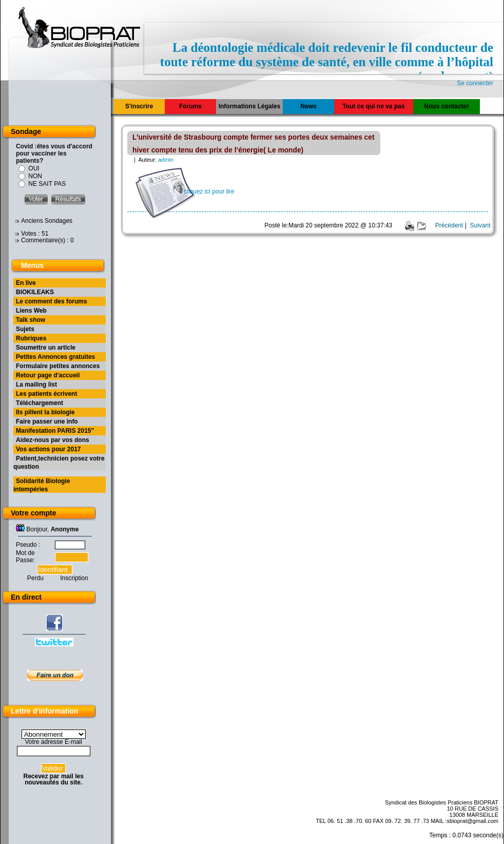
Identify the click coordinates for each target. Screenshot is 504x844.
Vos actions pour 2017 (49, 449)
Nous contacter (446, 106)
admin (166, 160)
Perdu (35, 578)
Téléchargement (40, 403)
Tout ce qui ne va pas (373, 106)
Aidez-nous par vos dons (53, 440)
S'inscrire (139, 106)
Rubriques (31, 338)
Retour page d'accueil (48, 375)
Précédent (449, 225)
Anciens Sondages (47, 221)
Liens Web (31, 311)
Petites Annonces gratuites (55, 357)
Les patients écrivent (46, 394)
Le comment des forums (52, 301)
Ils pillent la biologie (45, 412)
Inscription (74, 578)
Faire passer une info (47, 421)
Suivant (480, 225)
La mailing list (36, 385)
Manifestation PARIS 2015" (55, 431)
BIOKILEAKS (35, 292)
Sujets (25, 329)
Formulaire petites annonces (58, 366)
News (308, 106)
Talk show (31, 320)
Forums (190, 106)
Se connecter (475, 83)
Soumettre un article (46, 348)
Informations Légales (250, 106)
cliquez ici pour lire (209, 191)
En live (26, 283)
